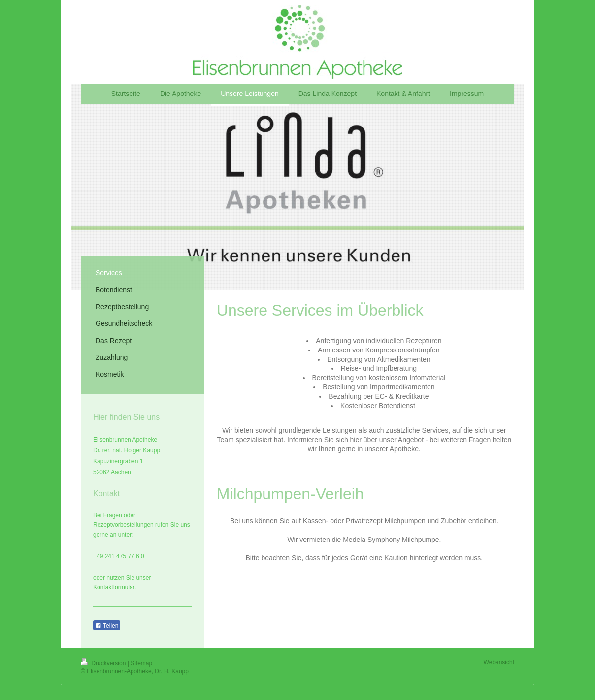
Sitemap (141, 663)
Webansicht (499, 662)
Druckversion (104, 663)
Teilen (107, 626)
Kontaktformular (114, 587)
